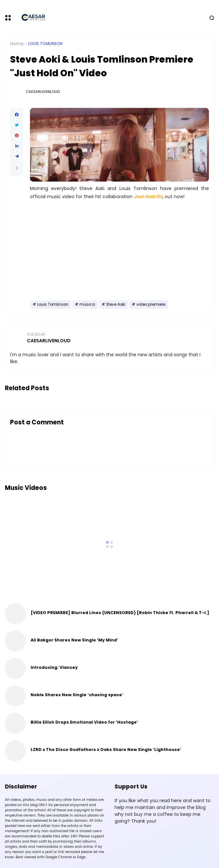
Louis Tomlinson (45, 44)
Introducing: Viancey (54, 667)
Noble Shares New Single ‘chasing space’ (77, 695)
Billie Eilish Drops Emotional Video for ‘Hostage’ (84, 722)
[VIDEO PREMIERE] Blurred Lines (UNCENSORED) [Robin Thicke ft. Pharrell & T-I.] (120, 613)
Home (17, 44)
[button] (17, 168)
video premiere (151, 304)
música (87, 304)
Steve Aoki (116, 304)
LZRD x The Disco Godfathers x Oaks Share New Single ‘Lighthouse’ (106, 750)
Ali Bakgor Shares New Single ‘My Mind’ (74, 640)
